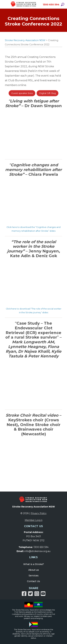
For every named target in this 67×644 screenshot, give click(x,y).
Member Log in (34, 520)
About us (34, 570)
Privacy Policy (39, 513)
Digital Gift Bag (47, 93)
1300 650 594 (51, 5)
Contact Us (33, 581)
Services (34, 576)
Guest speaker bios (22, 93)
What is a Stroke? (34, 564)
